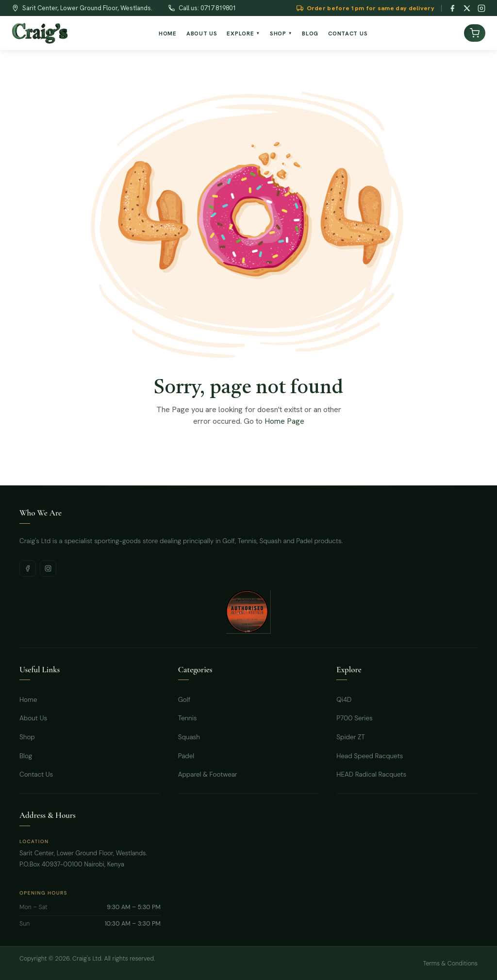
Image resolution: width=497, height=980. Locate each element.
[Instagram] (481, 8)
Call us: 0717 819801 (207, 8)
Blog (26, 756)
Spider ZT (350, 737)
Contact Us (36, 774)
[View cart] (475, 33)
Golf (184, 700)
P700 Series (354, 718)
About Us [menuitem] (202, 33)
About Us (33, 718)
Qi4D (344, 700)
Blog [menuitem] (310, 33)
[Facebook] (452, 8)
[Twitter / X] (467, 8)
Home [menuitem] (168, 33)
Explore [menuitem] (243, 33)
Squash (189, 737)
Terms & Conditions (450, 963)
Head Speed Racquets (370, 756)
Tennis (188, 718)
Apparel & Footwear (208, 774)
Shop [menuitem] (281, 33)
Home (28, 700)
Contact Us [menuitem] (348, 33)
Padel (186, 756)
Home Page (284, 421)
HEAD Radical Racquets (371, 774)
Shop (27, 737)
